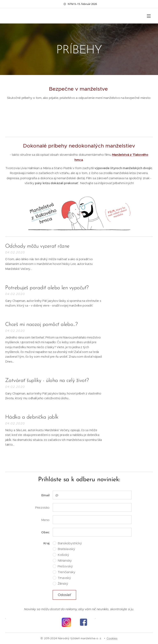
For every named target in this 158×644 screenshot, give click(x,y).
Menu (149, 16)
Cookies (112, 638)
